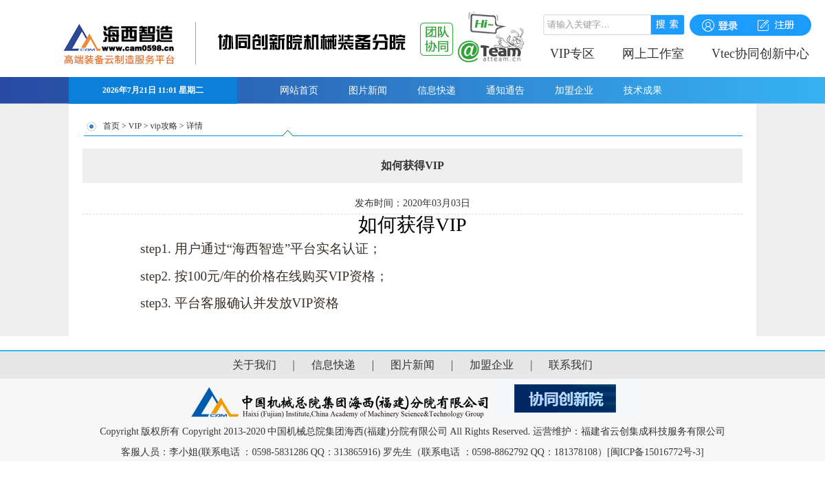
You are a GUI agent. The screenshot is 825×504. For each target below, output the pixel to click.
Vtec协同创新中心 (760, 54)
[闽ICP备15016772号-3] (656, 452)
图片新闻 (368, 90)
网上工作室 (653, 54)
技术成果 (643, 90)
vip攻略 (163, 126)
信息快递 (437, 90)
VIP (135, 126)
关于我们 (254, 365)
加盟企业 (574, 90)
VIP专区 (572, 54)
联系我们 (571, 365)
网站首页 (299, 90)
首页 (111, 126)
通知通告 (505, 90)
